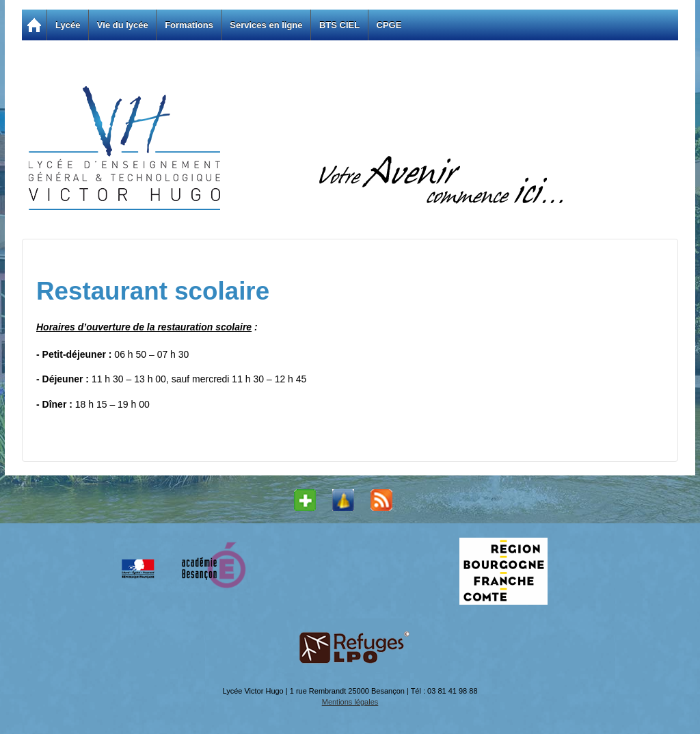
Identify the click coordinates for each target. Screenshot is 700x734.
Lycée (68, 25)
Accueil (34, 25)
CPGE (389, 25)
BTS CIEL (339, 25)
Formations (189, 25)
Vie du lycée (123, 25)
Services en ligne (266, 25)
